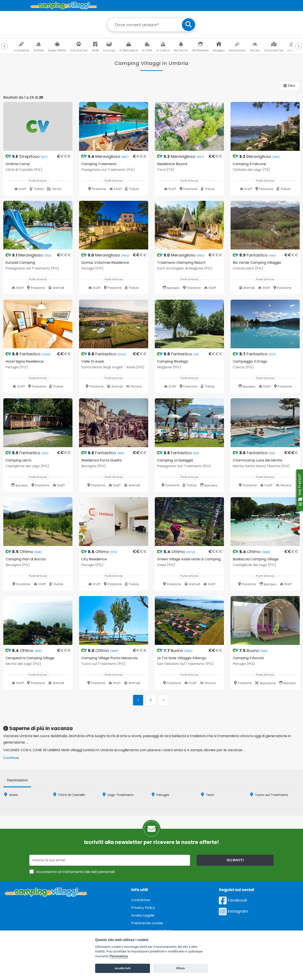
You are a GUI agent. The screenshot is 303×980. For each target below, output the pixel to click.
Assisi (11, 795)
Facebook (233, 900)
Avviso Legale (143, 915)
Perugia (160, 795)
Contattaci (141, 900)
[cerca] (188, 25)
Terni (207, 795)
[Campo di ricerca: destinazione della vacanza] (151, 25)
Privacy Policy (143, 908)
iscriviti (235, 860)
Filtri (289, 86)
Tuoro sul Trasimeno (269, 795)
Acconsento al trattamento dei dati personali (75, 872)
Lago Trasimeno (118, 795)
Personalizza (119, 956)
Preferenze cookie (147, 923)
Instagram (234, 911)
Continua (11, 758)
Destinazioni (17, 780)
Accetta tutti (123, 968)
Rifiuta (180, 968)
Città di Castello (69, 795)
